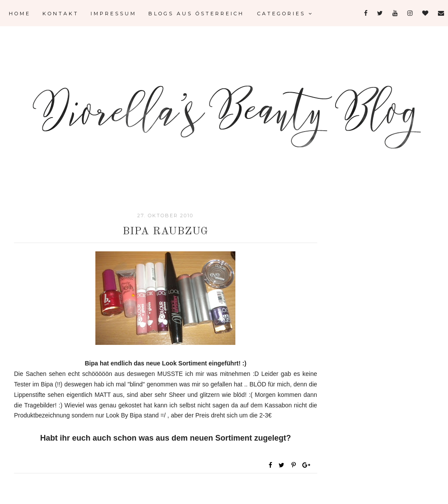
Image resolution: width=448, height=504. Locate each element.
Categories (285, 14)
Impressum (114, 14)
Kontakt (61, 14)
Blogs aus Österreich (196, 14)
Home (20, 14)
